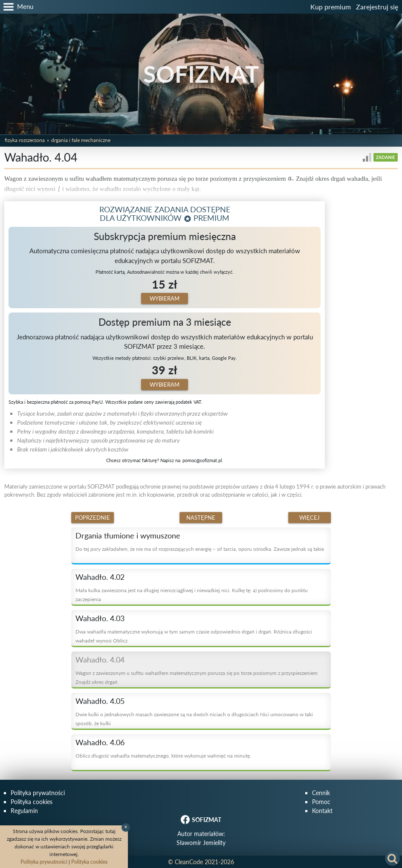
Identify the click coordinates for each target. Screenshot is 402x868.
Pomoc (321, 802)
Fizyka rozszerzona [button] (25, 140)
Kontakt (322, 811)
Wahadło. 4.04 (100, 660)
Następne (201, 518)
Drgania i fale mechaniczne (81, 140)
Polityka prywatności (38, 793)
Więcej (309, 518)
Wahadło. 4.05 (100, 701)
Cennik (321, 793)
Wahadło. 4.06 (100, 742)
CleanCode (189, 862)
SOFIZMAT (201, 74)
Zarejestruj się (377, 7)
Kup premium (331, 7)
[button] (17, 7)
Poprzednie (93, 518)
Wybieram (165, 298)
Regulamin (24, 811)
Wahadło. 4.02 (100, 577)
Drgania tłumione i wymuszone (128, 535)
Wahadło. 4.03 (100, 618)
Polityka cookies (32, 802)
